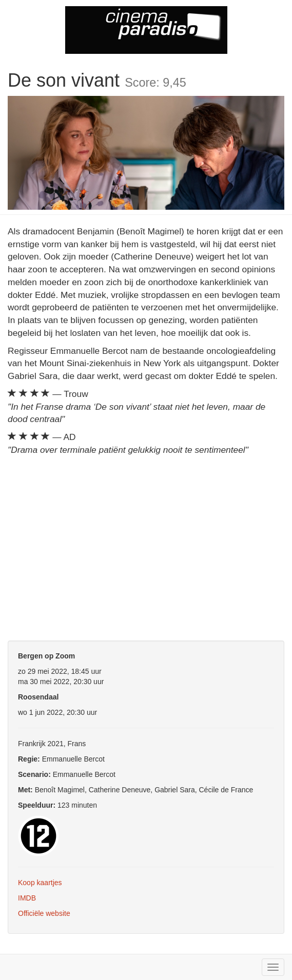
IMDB (27, 898)
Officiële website (44, 913)
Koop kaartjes (40, 883)
